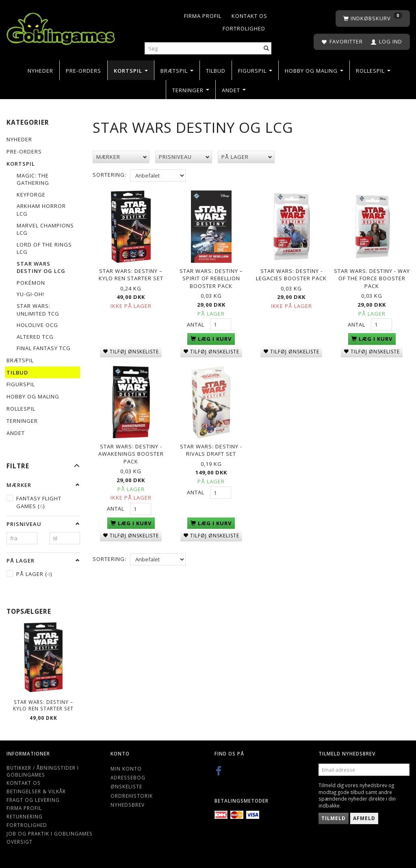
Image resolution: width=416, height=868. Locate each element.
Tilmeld (334, 818)
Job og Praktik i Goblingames (50, 833)
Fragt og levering (33, 800)
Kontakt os (249, 16)
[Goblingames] (61, 27)
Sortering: (109, 175)
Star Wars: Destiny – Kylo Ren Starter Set (43, 705)
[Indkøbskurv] (373, 18)
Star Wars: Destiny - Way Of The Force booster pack (372, 277)
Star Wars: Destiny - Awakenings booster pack (131, 451)
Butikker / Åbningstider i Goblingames (43, 771)
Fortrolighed (244, 28)
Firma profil (203, 16)
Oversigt (19, 842)
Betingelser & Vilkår (36, 791)
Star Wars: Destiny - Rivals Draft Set (211, 448)
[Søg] (266, 49)
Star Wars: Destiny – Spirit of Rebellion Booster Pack (211, 277)
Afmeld (364, 818)
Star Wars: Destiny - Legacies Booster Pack (291, 274)
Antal (196, 324)
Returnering (25, 816)
